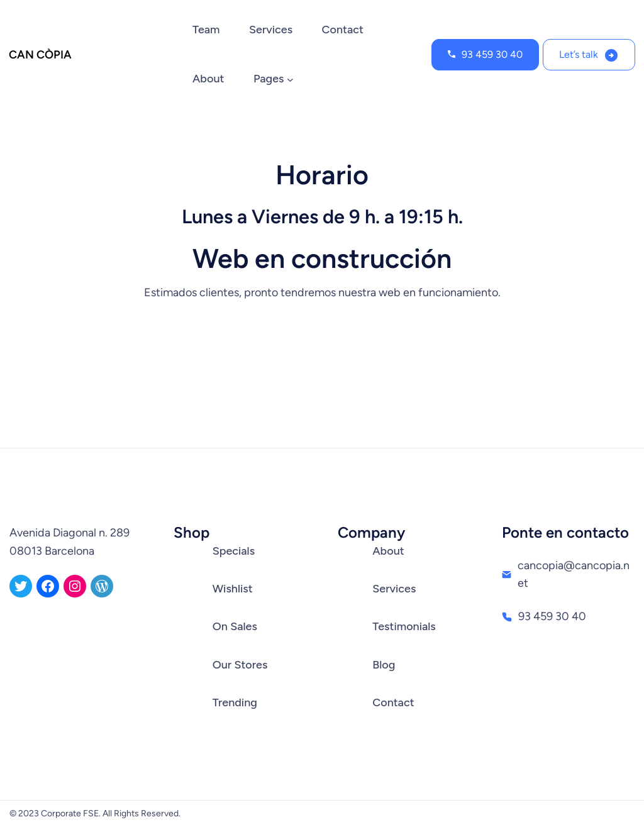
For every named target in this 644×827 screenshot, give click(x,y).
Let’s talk (579, 54)
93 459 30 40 (492, 54)
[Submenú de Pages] (290, 80)
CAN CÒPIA (40, 55)
